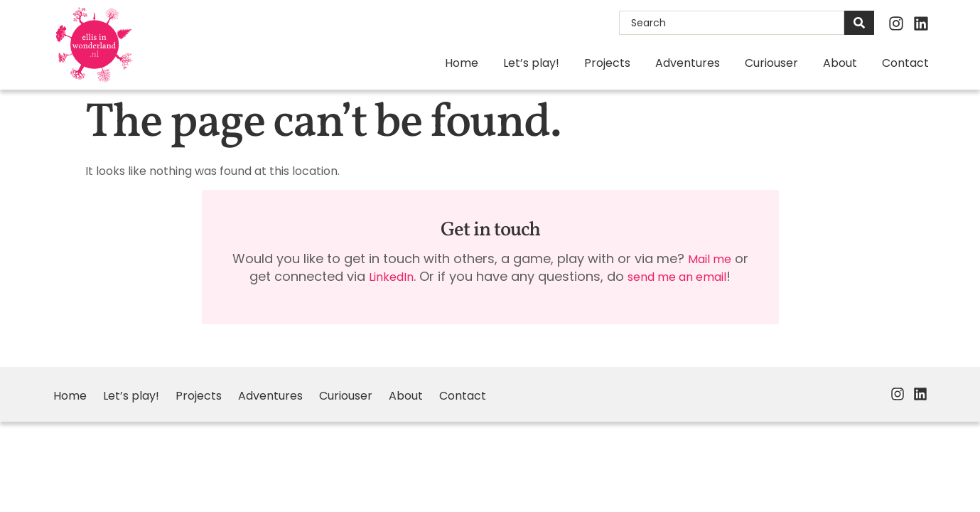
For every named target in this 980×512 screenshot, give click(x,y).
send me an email (677, 277)
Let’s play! (531, 63)
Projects (607, 63)
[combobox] (732, 23)
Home (462, 63)
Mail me (710, 259)
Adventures (688, 63)
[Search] (859, 23)
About (840, 63)
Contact (905, 63)
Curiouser (771, 63)
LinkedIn (391, 277)
